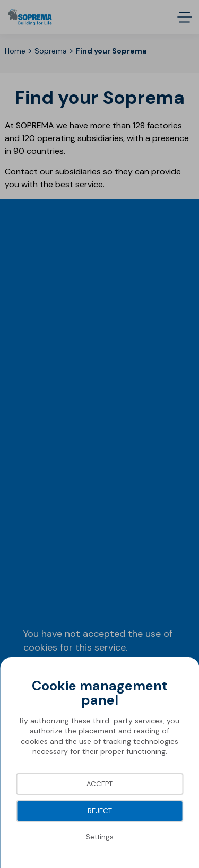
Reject (100, 811)
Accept (99, 784)
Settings (100, 837)
